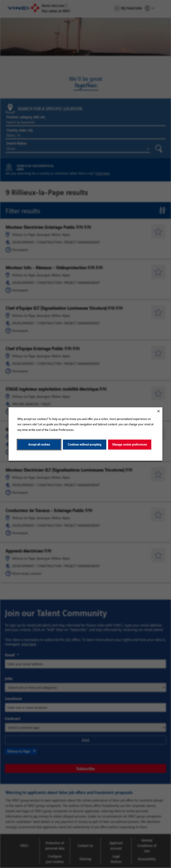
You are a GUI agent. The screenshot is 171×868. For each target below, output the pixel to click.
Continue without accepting (84, 444)
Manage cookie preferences (130, 444)
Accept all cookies (39, 444)
